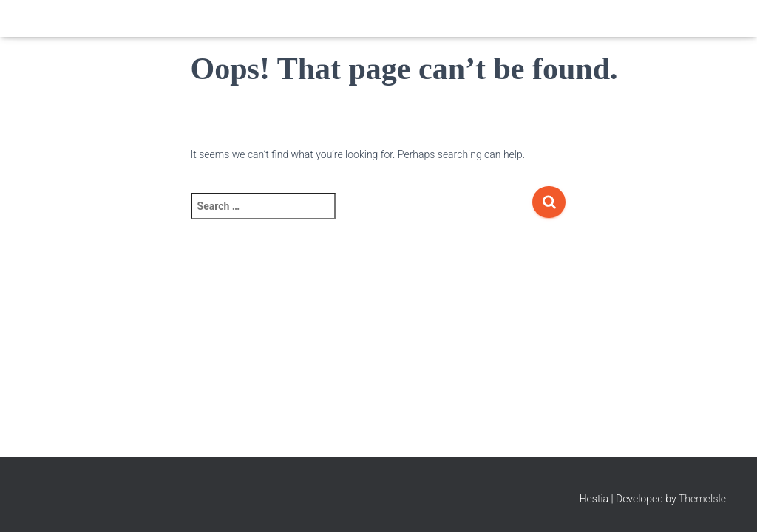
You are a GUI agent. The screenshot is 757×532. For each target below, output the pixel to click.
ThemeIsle (702, 499)
